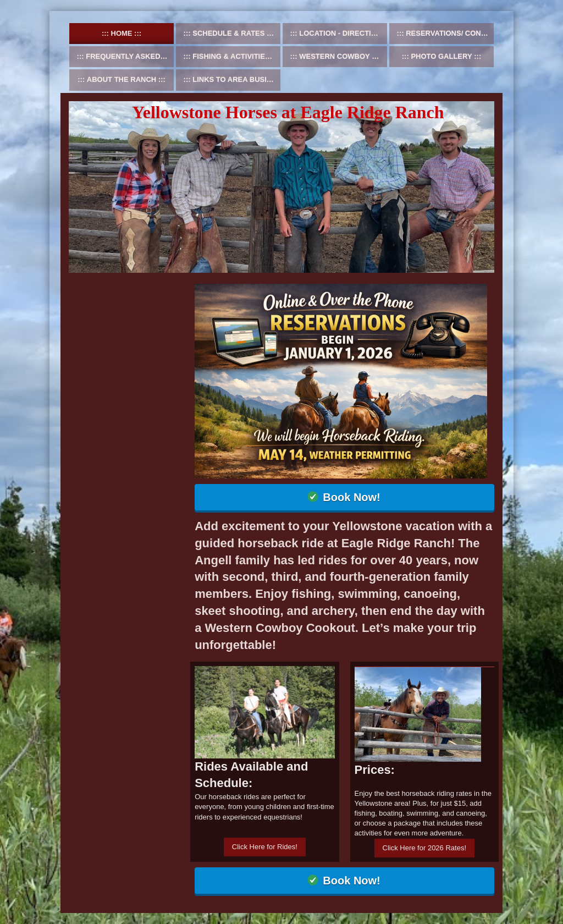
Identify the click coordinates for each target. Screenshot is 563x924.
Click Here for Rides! (265, 847)
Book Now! (351, 497)
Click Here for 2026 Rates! (424, 848)
